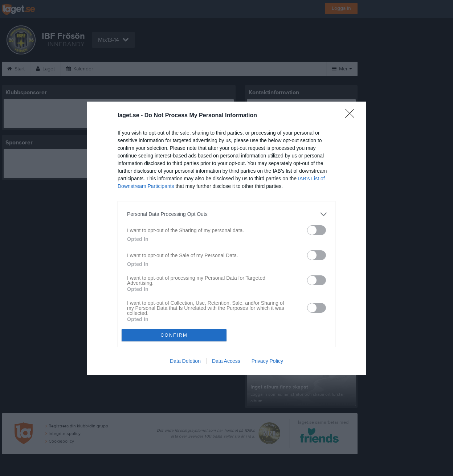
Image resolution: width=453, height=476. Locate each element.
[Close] (352, 116)
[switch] (317, 230)
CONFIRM (174, 335)
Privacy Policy (267, 361)
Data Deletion (185, 361)
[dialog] (226, 238)
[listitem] (226, 214)
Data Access (226, 361)
